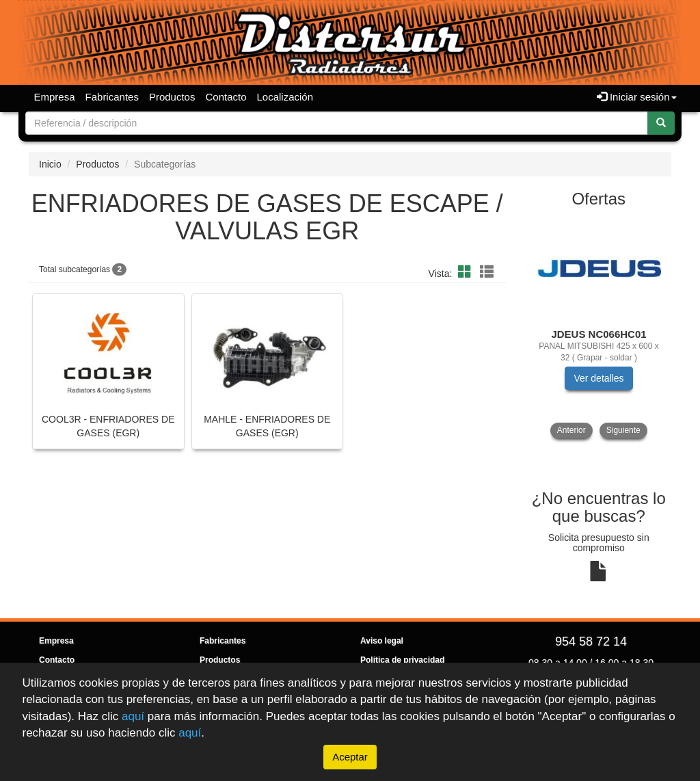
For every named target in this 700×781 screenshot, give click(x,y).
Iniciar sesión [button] (637, 97)
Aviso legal (382, 641)
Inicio (50, 164)
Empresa (55, 97)
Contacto (226, 97)
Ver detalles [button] (598, 378)
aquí (133, 716)
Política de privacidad (402, 660)
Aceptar (350, 757)
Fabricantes (112, 97)
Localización (285, 97)
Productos (172, 97)
